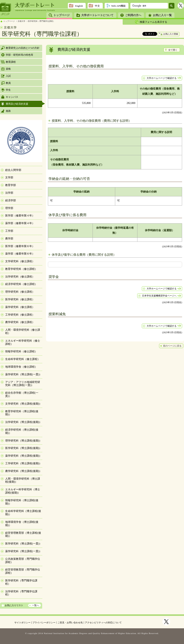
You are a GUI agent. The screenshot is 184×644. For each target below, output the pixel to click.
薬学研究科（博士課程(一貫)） (23, 374)
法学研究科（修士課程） (20, 277)
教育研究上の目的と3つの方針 (23, 48)
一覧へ (35, 605)
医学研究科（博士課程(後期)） (23, 448)
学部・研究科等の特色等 (19, 55)
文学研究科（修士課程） (20, 261)
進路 (8, 111)
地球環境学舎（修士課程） (21, 367)
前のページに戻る (172, 346)
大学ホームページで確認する (162, 78)
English (79, 6)
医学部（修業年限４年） (20, 216)
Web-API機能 (118, 6)
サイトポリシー (22, 623)
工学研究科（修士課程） (20, 315)
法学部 (9, 193)
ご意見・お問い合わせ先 (70, 623)
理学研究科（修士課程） (20, 292)
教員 (8, 83)
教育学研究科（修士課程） (21, 269)
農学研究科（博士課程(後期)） (23, 471)
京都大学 (21, 21)
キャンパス (12, 97)
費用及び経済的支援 (17, 104)
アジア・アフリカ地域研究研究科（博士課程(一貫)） (23, 384)
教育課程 (11, 62)
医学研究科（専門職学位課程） (41, 21)
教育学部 (11, 185)
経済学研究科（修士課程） (21, 284)
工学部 (9, 231)
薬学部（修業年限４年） (20, 223)
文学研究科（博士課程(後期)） (23, 404)
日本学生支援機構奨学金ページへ (159, 296)
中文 (97, 6)
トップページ (62, 15)
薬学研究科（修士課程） (20, 307)
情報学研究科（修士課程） (21, 351)
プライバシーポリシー (44, 623)
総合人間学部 (13, 170)
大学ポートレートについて (97, 15)
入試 (8, 76)
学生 (8, 90)
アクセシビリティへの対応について (103, 623)
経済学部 (11, 200)
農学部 (9, 239)
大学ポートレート (35, 5)
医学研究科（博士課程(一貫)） (23, 544)
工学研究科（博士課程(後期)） (23, 463)
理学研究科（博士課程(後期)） (23, 441)
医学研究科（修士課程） (20, 299)
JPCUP (6, 9)
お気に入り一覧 (162, 15)
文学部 (9, 178)
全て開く (173, 50)
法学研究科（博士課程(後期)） (23, 422)
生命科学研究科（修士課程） (23, 359)
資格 (8, 69)
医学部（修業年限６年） (20, 246)
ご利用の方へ (133, 15)
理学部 (9, 208)
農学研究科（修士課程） (20, 322)
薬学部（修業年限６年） (20, 254)
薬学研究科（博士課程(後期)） (23, 456)
